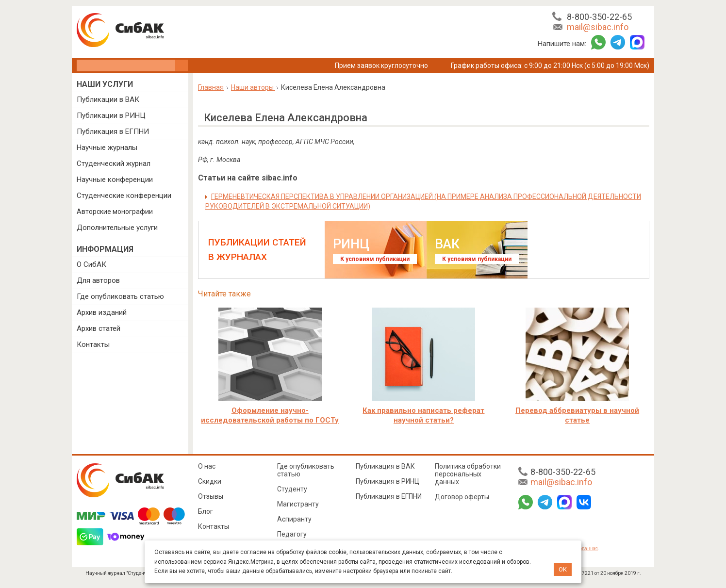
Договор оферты (462, 497)
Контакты (93, 344)
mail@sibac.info (598, 27)
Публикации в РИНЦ (111, 115)
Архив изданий (102, 312)
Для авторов (98, 280)
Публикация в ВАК (385, 466)
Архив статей (99, 328)
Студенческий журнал (114, 163)
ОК (563, 569)
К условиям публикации (375, 259)
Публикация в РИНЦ (388, 481)
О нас (207, 466)
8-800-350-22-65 (599, 17)
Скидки (210, 481)
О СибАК (91, 264)
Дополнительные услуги (117, 228)
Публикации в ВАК (108, 99)
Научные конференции (115, 180)
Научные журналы (107, 147)
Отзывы (211, 496)
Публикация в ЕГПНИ (113, 131)
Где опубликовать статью (120, 296)
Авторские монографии (115, 212)
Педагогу (292, 534)
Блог (206, 511)
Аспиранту (294, 519)
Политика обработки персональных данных (468, 474)
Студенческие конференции (124, 196)
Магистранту (298, 504)
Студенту (292, 489)
